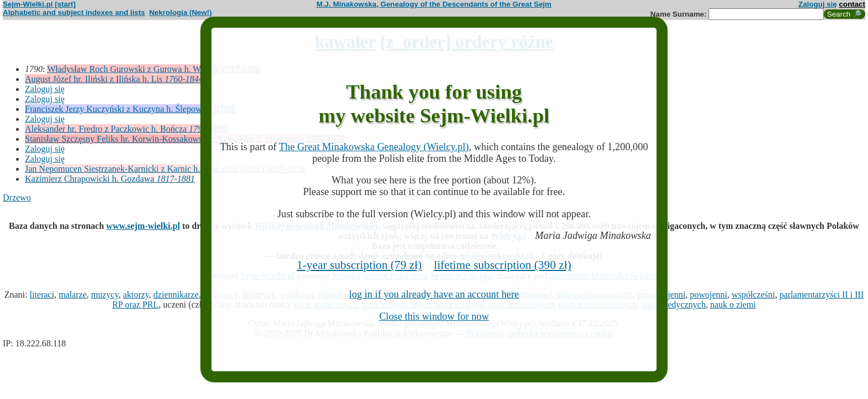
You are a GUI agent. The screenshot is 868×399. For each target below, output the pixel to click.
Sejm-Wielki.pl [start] (39, 4)
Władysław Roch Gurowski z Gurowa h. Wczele (154, 69)
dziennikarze (176, 295)
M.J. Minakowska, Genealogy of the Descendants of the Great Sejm (434, 4)
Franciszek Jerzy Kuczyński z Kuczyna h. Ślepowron (131, 109)
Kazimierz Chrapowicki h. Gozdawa (110, 179)
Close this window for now (434, 316)
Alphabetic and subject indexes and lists (74, 12)
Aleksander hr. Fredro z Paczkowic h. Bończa (126, 129)
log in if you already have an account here (434, 294)
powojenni (709, 295)
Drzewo (17, 198)
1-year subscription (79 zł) (359, 265)
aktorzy (136, 295)
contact (852, 4)
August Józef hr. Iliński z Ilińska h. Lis (114, 79)
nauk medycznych (674, 305)
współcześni (753, 295)
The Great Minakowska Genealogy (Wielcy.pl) (374, 147)
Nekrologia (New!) (180, 12)
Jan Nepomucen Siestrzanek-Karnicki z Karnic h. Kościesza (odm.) (165, 169)
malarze (73, 295)
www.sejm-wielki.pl (143, 226)
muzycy (105, 295)
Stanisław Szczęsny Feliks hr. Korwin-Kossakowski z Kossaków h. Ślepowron (185, 139)
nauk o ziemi (733, 305)
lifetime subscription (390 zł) (503, 265)
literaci (42, 295)
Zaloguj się (818, 4)
